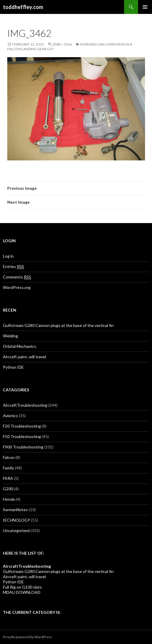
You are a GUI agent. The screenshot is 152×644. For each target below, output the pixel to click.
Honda (9, 499)
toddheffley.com (23, 7)
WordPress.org (17, 287)
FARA (8, 478)
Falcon (9, 457)
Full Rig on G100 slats (22, 587)
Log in (8, 256)
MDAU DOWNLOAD (22, 592)
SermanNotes (15, 510)
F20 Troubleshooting (22, 426)
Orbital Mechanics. (20, 346)
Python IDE (13, 367)
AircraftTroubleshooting (25, 405)
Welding (10, 336)
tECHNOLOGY (17, 520)
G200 (8, 489)
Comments (17, 277)
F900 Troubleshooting (23, 447)
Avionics (10, 416)
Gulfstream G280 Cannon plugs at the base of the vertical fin (58, 325)
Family (8, 468)
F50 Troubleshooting (22, 436)
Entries (14, 267)
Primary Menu (145, 7)
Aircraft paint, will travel (24, 357)
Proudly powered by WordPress (28, 637)
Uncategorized (16, 530)
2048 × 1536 (62, 44)
